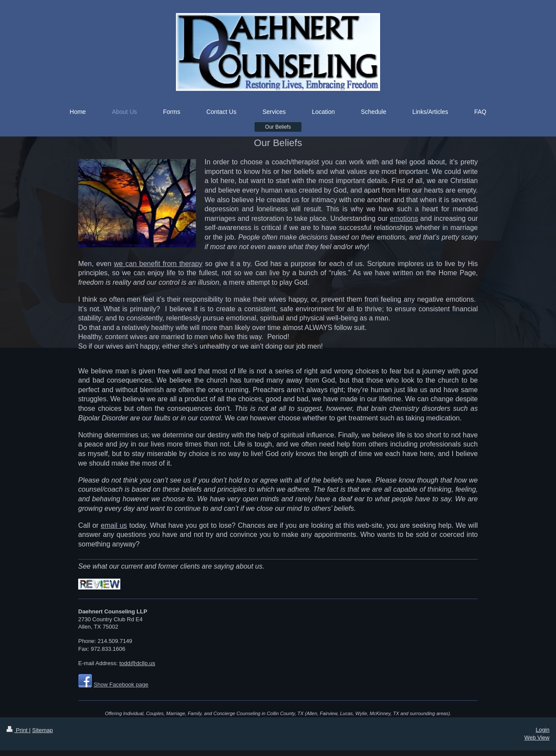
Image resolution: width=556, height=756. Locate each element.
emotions (404, 218)
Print (18, 730)
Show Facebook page (121, 684)
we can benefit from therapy (158, 264)
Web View (537, 738)
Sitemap (43, 730)
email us (114, 525)
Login (543, 730)
